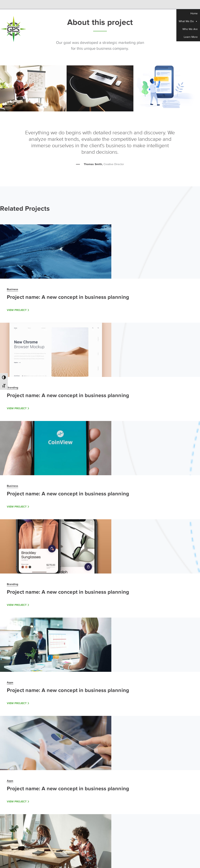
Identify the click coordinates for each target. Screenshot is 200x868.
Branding (12, 387)
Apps (10, 682)
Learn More (191, 37)
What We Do (188, 21)
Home (194, 13)
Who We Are (190, 29)
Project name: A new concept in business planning (68, 297)
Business (12, 289)
